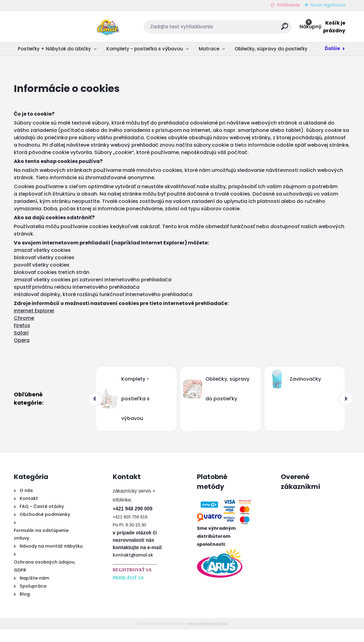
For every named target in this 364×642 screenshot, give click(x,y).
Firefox (22, 338)
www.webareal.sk (207, 636)
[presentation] (95, 411)
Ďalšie (332, 48)
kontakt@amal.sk (133, 568)
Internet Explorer (34, 323)
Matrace (209, 49)
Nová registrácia (328, 5)
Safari (21, 345)
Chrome (24, 331)
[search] (249, 29)
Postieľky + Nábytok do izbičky (54, 49)
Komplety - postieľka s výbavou (145, 49)
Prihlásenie (288, 5)
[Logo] (51, 27)
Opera (22, 353)
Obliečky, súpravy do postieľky (271, 49)
